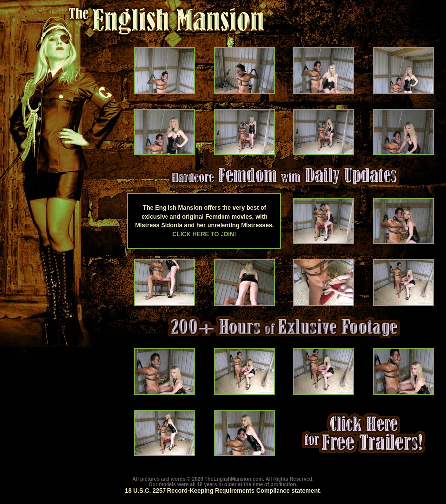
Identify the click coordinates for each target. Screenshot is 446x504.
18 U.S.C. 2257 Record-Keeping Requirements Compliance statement (222, 491)
